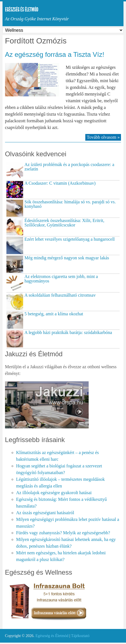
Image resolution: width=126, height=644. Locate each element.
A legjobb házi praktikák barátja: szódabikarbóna (68, 332)
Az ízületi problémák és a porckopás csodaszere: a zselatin (69, 167)
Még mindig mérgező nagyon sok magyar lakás (67, 258)
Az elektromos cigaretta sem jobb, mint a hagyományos (61, 279)
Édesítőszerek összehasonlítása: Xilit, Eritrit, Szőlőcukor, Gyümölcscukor (65, 223)
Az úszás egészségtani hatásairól (45, 513)
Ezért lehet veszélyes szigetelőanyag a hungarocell (70, 239)
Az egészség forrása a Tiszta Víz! (55, 54)
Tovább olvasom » (103, 137)
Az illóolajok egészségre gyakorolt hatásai (54, 493)
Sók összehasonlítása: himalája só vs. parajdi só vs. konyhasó (70, 204)
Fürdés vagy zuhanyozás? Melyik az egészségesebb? (63, 533)
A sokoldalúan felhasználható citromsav (60, 295)
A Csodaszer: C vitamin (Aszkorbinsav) (60, 183)
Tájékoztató (80, 636)
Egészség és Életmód (22, 9)
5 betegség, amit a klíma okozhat (54, 314)
